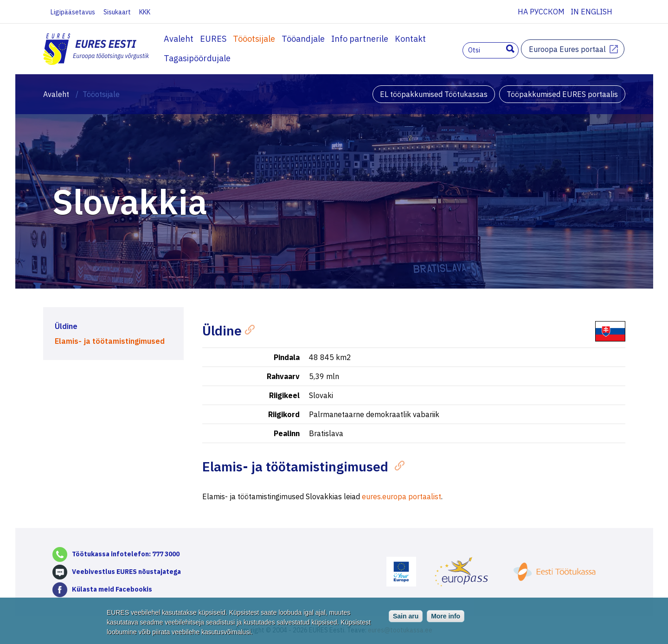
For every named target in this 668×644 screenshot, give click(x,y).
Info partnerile (360, 39)
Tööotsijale (254, 39)
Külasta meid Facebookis (112, 589)
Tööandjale (303, 39)
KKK (145, 12)
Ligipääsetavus (73, 12)
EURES (213, 39)
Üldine (66, 326)
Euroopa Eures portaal (567, 49)
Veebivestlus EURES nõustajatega (126, 572)
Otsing (510, 49)
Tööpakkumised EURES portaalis (562, 94)
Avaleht (179, 39)
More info (446, 618)
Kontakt (410, 39)
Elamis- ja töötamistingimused (110, 341)
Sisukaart (117, 12)
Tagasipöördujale (197, 58)
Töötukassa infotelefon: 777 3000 (126, 554)
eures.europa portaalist (401, 496)
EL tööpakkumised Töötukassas (434, 94)
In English (591, 12)
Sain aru (406, 618)
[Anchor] (248, 329)
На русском (541, 12)
